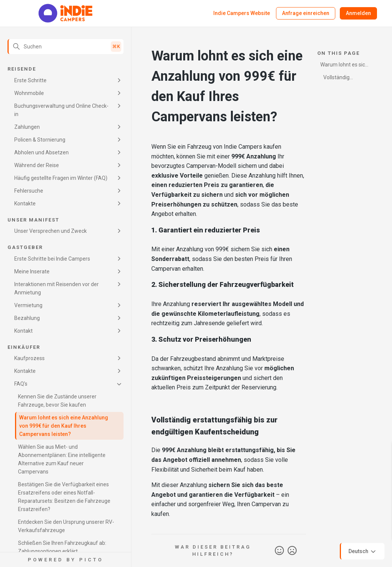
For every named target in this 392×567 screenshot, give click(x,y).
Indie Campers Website (242, 13)
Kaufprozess (29, 358)
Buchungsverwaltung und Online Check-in (61, 110)
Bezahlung (27, 318)
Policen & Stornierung (40, 140)
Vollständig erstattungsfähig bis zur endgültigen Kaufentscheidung (344, 79)
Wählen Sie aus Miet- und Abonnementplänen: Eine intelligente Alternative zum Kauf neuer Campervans (62, 459)
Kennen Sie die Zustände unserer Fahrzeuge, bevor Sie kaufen (57, 401)
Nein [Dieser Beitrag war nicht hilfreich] (292, 551)
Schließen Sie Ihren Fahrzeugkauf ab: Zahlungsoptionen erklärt (62, 547)
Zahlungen (27, 127)
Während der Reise (37, 165)
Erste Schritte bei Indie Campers (52, 259)
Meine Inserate (32, 271)
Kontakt (23, 331)
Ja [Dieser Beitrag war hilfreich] (279, 551)
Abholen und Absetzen (41, 152)
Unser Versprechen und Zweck (51, 231)
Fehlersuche (29, 191)
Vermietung (28, 305)
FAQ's (21, 384)
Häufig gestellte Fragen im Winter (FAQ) (61, 178)
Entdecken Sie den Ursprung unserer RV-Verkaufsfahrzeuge (66, 526)
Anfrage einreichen (306, 13)
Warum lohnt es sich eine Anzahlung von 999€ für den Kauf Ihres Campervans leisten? (64, 426)
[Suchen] (66, 47)
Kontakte (25, 204)
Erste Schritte (30, 80)
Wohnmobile (29, 93)
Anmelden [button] (358, 13)
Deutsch (363, 552)
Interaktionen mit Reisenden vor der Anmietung (57, 288)
